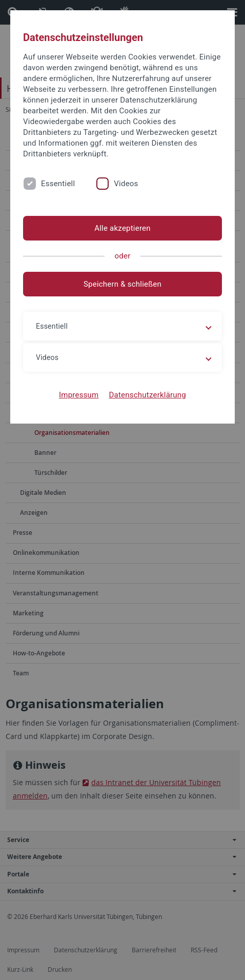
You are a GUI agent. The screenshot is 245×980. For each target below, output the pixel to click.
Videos (126, 184)
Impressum (79, 395)
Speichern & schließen (122, 284)
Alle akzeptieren (122, 228)
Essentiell (58, 184)
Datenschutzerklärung (147, 395)
